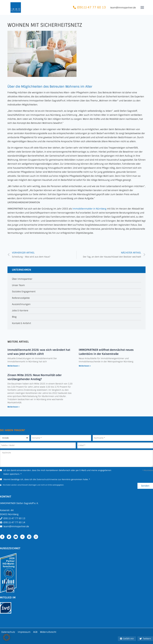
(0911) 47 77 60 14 (14, 522)
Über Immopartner (22, 279)
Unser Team (18, 285)
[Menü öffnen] (142, 7)
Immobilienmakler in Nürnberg (89, 209)
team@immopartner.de (123, 8)
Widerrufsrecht (48, 632)
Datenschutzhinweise (47, 479)
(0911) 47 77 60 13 (91, 7)
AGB (35, 632)
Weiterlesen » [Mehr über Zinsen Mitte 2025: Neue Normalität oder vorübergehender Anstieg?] (13, 407)
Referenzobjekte (21, 298)
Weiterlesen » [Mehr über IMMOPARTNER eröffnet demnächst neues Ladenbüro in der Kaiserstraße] (85, 366)
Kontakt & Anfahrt (21, 323)
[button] (7, 637)
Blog (14, 317)
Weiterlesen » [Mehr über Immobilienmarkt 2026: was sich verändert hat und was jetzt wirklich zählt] (13, 366)
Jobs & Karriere (20, 311)
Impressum (24, 632)
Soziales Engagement (24, 292)
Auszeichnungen (21, 304)
